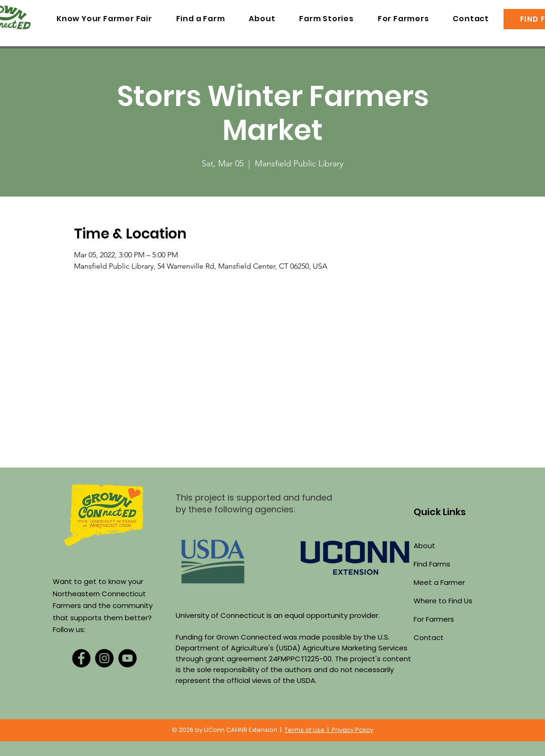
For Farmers (434, 619)
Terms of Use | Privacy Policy (329, 730)
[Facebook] (81, 658)
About (424, 546)
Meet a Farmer (439, 582)
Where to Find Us (443, 601)
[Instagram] (104, 658)
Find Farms (432, 564)
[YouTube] (127, 658)
